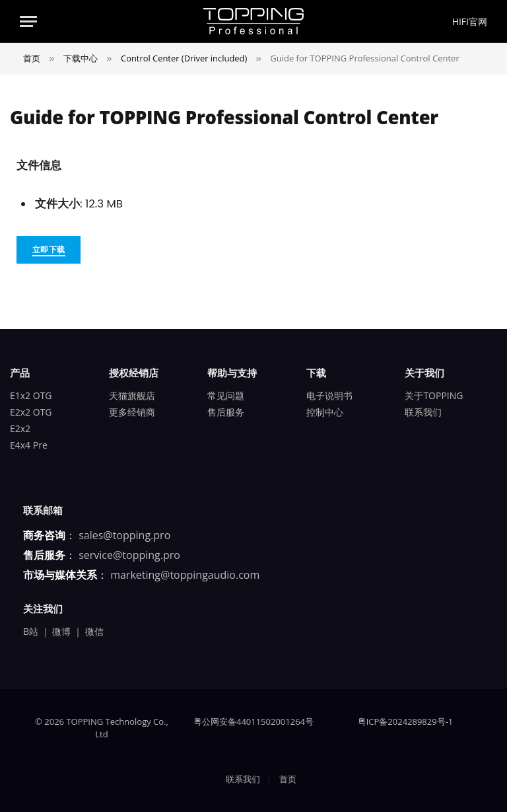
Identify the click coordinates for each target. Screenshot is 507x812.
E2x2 (20, 428)
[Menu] (28, 21)
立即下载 (49, 249)
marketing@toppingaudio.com (185, 575)
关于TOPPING (434, 395)
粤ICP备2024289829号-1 (406, 721)
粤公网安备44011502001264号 (253, 721)
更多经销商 (132, 412)
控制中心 (325, 412)
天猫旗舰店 (132, 395)
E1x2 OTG (31, 395)
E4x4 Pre (29, 445)
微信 (94, 631)
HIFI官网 (470, 21)
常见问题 (226, 395)
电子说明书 (329, 395)
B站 (31, 631)
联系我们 (423, 412)
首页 (288, 779)
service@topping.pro (129, 555)
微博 (61, 631)
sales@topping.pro (124, 535)
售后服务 (226, 412)
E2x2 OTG (31, 412)
